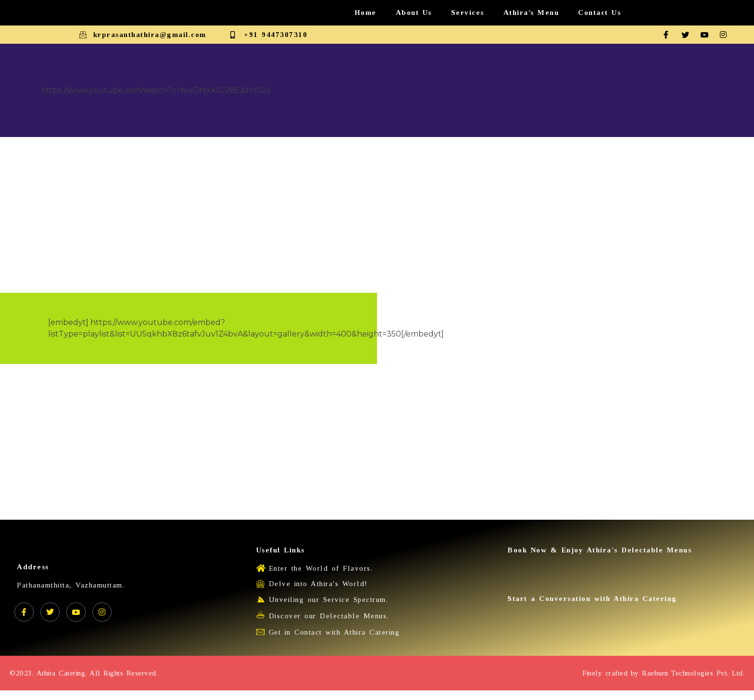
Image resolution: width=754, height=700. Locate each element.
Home (365, 12)
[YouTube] (76, 612)
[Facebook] (669, 35)
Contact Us (599, 12)
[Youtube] (708, 35)
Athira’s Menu (531, 12)
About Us (414, 12)
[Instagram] (727, 35)
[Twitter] (689, 35)
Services (468, 12)
